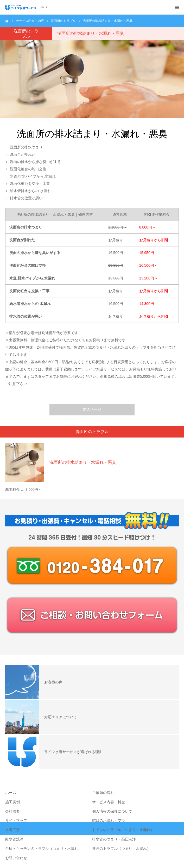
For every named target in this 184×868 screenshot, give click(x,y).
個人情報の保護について (112, 811)
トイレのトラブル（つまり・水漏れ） (123, 830)
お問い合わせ (16, 858)
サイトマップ (16, 820)
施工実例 (12, 802)
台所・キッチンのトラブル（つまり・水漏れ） (43, 849)
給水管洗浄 (14, 839)
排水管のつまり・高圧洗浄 (114, 839)
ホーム (11, 793)
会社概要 (12, 811)
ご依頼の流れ (103, 793)
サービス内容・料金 (109, 802)
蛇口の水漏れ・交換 (109, 820)
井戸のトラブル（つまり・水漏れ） (121, 849)
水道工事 (12, 830)
